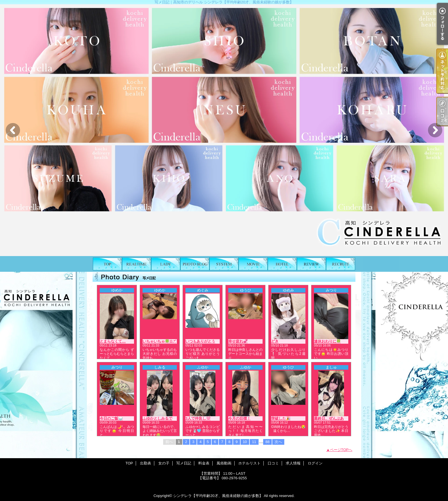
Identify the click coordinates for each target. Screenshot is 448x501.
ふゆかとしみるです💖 (162, 418)
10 (245, 442)
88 (267, 442)
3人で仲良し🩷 (198, 418)
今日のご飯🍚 (111, 418)
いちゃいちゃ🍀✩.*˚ (159, 341)
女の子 (166, 264)
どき (275, 341)
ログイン (315, 463)
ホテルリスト (282, 264)
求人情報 (341, 264)
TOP (107, 264)
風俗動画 (253, 264)
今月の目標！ (239, 418)
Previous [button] (13, 130)
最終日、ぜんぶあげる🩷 (335, 418)
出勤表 (137, 264)
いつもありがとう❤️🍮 (205, 341)
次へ (278, 442)
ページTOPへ (341, 450)
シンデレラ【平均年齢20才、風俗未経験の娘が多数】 (218, 496)
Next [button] (435, 130)
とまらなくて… (113, 341)
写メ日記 (195, 264)
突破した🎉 (281, 418)
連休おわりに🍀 (327, 341)
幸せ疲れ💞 (238, 341)
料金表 (224, 264)
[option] (224, 130)
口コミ (311, 264)
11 (254, 442)
